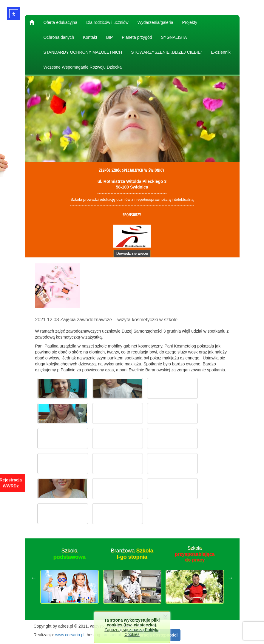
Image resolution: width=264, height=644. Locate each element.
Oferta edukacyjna (61, 22)
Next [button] (231, 578)
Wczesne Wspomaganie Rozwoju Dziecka (83, 67)
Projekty (190, 22)
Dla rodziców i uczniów (107, 22)
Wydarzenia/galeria (155, 22)
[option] (70, 578)
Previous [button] (34, 578)
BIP (110, 37)
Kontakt (90, 37)
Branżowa (132, 554)
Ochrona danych (59, 37)
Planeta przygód (137, 37)
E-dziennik (221, 52)
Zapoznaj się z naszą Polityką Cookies (132, 632)
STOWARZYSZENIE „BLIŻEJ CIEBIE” (166, 52)
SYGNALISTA (174, 37)
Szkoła (69, 554)
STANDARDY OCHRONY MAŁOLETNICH (83, 52)
